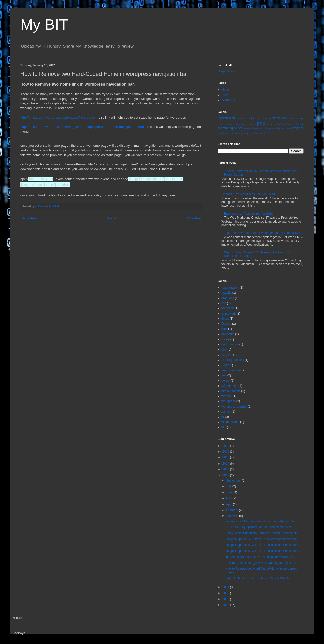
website (285, 128)
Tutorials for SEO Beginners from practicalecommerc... (262, 521)
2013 (226, 469)
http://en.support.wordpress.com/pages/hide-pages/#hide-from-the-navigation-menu (82, 127)
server (247, 128)
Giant (292, 118)
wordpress (297, 128)
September (234, 481)
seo (240, 128)
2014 (226, 464)
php (261, 123)
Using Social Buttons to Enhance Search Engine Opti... (262, 533)
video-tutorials (272, 128)
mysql (238, 124)
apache (240, 118)
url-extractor (258, 128)
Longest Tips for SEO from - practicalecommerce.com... (263, 539)
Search (300, 124)
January (232, 516)
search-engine (227, 128)
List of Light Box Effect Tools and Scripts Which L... (259, 578)
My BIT (44, 24)
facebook (267, 118)
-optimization (226, 118)
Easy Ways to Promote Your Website (249, 214)
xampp (242, 133)
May (229, 498)
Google (300, 118)
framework (280, 118)
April (229, 504)
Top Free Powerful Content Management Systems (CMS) (262, 233)
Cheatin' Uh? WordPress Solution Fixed (248, 194)
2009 (226, 599)
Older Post (194, 218)
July (229, 486)
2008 (226, 605)
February (232, 510)
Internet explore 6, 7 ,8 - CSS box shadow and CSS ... (262, 557)
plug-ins (271, 124)
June (230, 492)
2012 (226, 475)
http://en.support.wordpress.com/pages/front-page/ (58, 117)
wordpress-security (228, 133)
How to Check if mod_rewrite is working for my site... (261, 563)
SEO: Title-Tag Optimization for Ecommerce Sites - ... (261, 527)
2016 (226, 452)
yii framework (258, 133)
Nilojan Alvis (226, 71)
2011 (226, 587)
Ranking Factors (286, 124)
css (259, 118)
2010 (226, 593)
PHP (225, 95)
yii (249, 133)
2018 (226, 446)
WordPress (229, 100)
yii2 (268, 133)
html (220, 124)
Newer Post (29, 218)
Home (112, 218)
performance (249, 124)
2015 (226, 457)
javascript (229, 124)
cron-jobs (251, 118)
